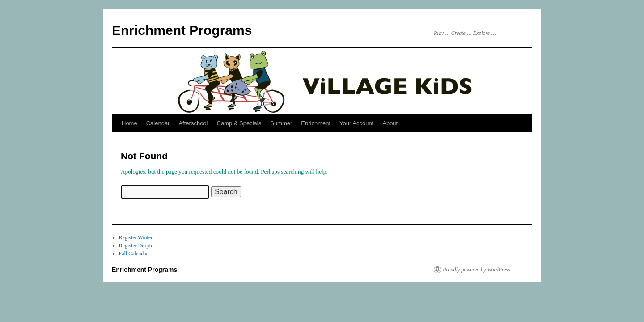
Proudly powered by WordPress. (477, 270)
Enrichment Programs (182, 30)
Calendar (158, 123)
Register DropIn (136, 246)
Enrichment (316, 123)
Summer (281, 123)
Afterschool (193, 123)
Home (129, 123)
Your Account (356, 123)
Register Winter (136, 237)
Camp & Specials (239, 123)
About (390, 123)
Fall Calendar (133, 254)
